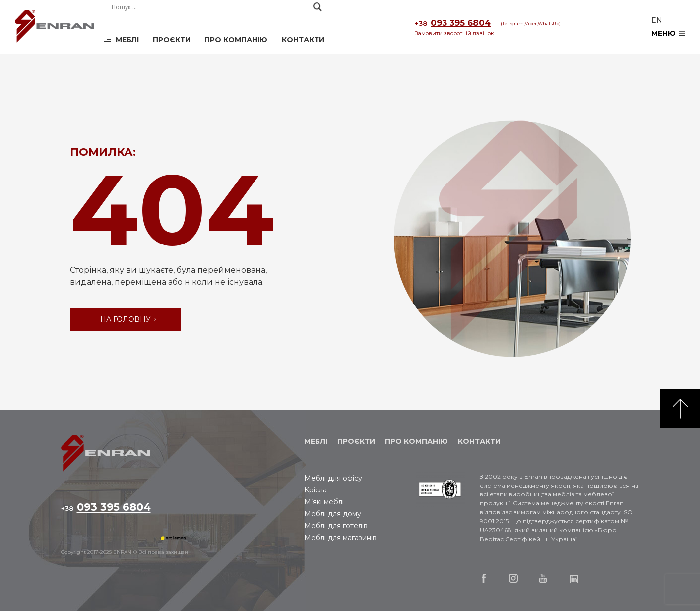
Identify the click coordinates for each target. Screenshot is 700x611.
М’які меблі (324, 502)
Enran (55, 27)
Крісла (316, 490)
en (657, 20)
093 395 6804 (453, 23)
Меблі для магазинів (340, 538)
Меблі (127, 40)
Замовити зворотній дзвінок (454, 33)
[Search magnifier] (318, 7)
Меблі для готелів (336, 526)
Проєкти (172, 40)
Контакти (303, 40)
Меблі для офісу (333, 478)
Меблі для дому (333, 514)
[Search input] (210, 7)
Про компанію (236, 40)
